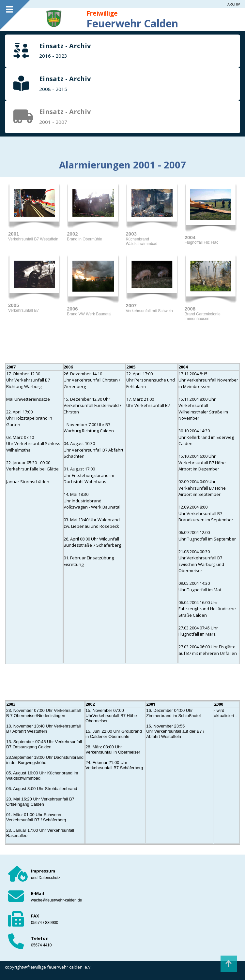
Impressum (43, 871)
